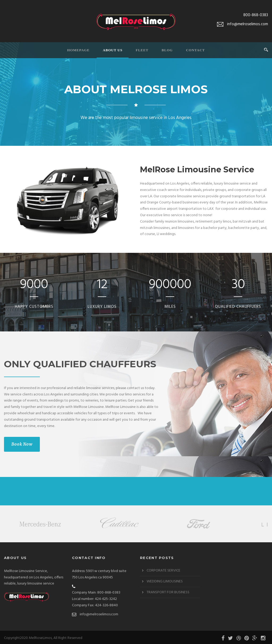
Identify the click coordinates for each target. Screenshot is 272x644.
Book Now (22, 444)
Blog (167, 50)
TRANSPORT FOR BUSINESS (168, 591)
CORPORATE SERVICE (163, 569)
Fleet (142, 50)
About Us (113, 50)
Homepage (78, 50)
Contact (195, 50)
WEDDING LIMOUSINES (165, 580)
